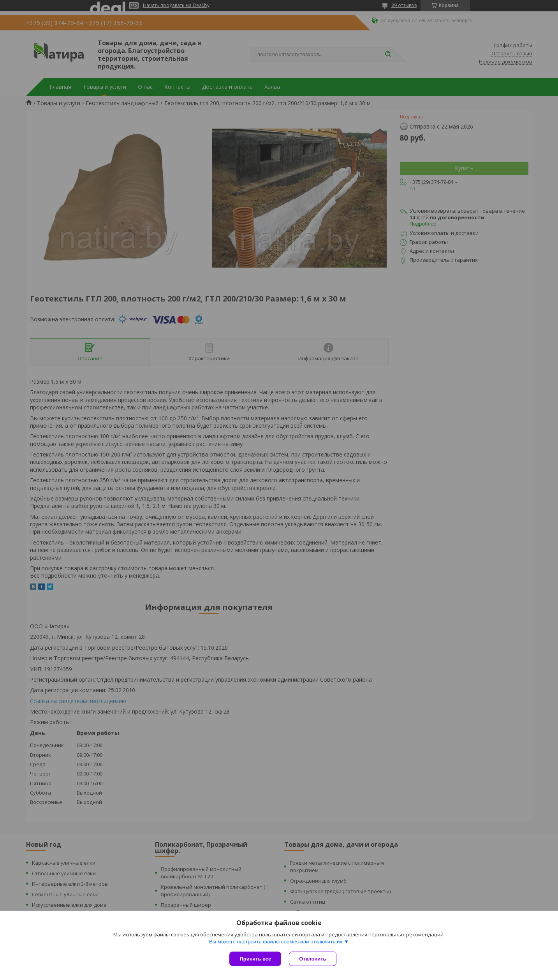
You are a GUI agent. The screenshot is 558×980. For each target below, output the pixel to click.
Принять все (255, 959)
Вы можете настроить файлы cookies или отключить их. (276, 942)
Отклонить (312, 959)
